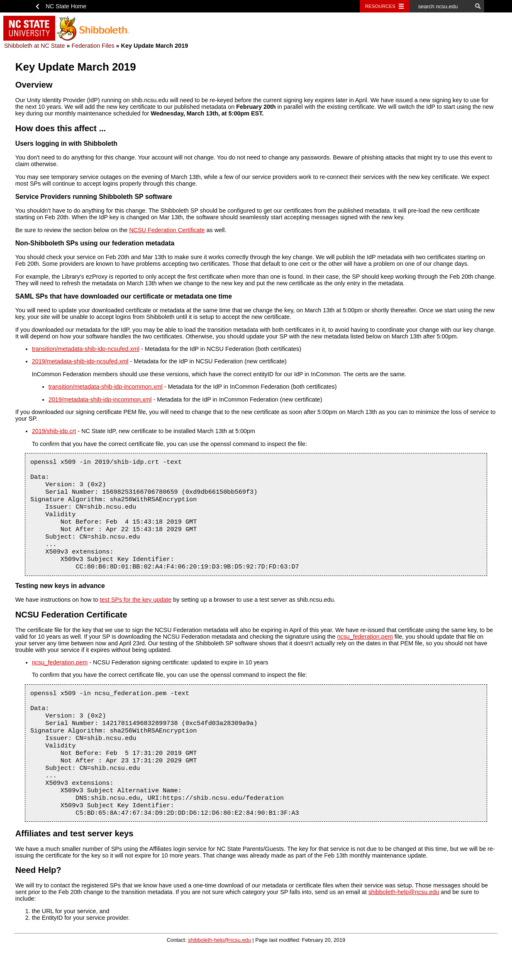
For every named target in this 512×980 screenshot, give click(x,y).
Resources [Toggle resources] (380, 6)
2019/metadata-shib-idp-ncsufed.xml (80, 361)
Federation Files (93, 46)
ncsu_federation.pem (365, 649)
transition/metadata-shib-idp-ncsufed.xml (86, 349)
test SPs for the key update (136, 612)
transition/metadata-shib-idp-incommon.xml (106, 387)
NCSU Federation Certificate (167, 230)
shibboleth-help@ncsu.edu (404, 919)
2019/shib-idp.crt (54, 431)
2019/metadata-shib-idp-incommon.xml (100, 399)
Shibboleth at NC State (34, 46)
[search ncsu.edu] (441, 6)
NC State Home (66, 6)
